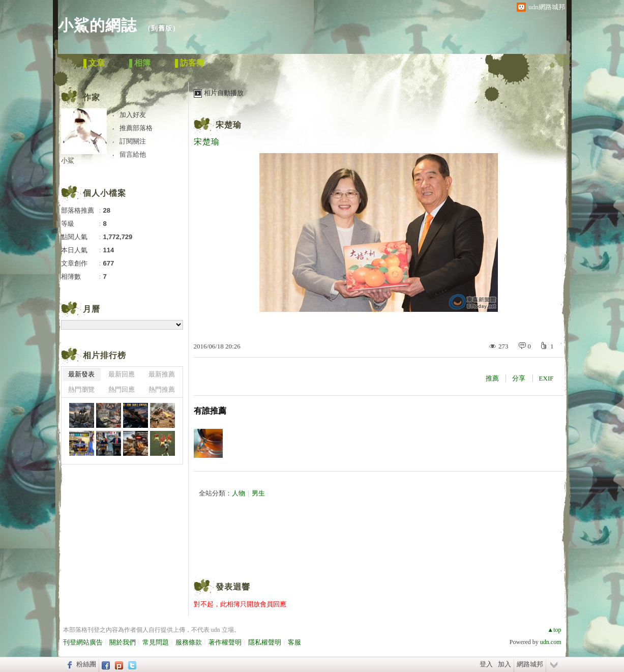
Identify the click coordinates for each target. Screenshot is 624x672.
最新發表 (81, 374)
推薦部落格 (136, 128)
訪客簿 (192, 63)
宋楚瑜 (229, 125)
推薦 (492, 378)
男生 (258, 493)
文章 (97, 63)
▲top (554, 630)
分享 (519, 378)
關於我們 (123, 642)
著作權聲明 (225, 642)
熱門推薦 (162, 389)
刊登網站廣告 (83, 642)
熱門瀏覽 (81, 389)
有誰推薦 (210, 411)
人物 (239, 493)
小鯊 (68, 160)
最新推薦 (162, 374)
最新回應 (122, 374)
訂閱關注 (133, 141)
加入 (504, 664)
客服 (294, 642)
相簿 (142, 63)
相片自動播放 (224, 93)
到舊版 (162, 28)
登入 (486, 664)
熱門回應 (122, 389)
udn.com (551, 642)
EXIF (546, 378)
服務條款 (189, 642)
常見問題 (156, 642)
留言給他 (133, 154)
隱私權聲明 (265, 642)
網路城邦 (530, 664)
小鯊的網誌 (97, 25)
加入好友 (133, 115)
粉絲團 (86, 664)
